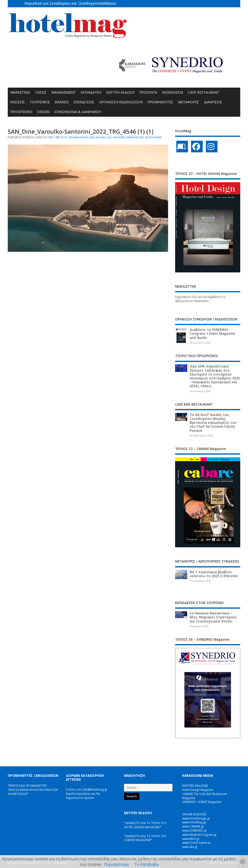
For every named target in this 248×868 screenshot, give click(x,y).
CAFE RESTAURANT (204, 92)
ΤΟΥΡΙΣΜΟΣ (40, 102)
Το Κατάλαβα (146, 864)
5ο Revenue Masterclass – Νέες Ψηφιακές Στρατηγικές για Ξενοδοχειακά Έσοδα (213, 617)
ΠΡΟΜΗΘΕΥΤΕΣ (160, 102)
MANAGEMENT (64, 92)
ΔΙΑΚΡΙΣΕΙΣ (213, 102)
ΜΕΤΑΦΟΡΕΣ (189, 102)
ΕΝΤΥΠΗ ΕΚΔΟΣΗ (120, 92)
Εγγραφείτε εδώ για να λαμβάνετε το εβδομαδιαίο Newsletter (200, 299)
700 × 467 (54, 137)
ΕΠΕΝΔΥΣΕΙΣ (84, 102)
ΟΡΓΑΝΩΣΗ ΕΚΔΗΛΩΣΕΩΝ (121, 102)
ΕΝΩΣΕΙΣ (18, 102)
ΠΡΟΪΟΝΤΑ (148, 92)
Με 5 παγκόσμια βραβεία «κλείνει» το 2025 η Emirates (214, 574)
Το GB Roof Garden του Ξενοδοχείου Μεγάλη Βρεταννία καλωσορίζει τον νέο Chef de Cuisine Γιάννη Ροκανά (213, 423)
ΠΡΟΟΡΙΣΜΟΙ (21, 112)
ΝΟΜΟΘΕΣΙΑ (173, 92)
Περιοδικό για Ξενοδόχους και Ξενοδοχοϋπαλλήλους (70, 3)
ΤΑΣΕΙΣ (41, 92)
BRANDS (62, 102)
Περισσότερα (116, 864)
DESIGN (43, 112)
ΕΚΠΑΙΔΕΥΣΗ (91, 92)
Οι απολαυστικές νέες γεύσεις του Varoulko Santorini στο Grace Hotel (113, 137)
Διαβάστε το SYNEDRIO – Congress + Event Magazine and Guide (212, 334)
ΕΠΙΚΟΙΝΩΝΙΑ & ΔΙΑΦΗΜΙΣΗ (78, 112)
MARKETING (20, 92)
